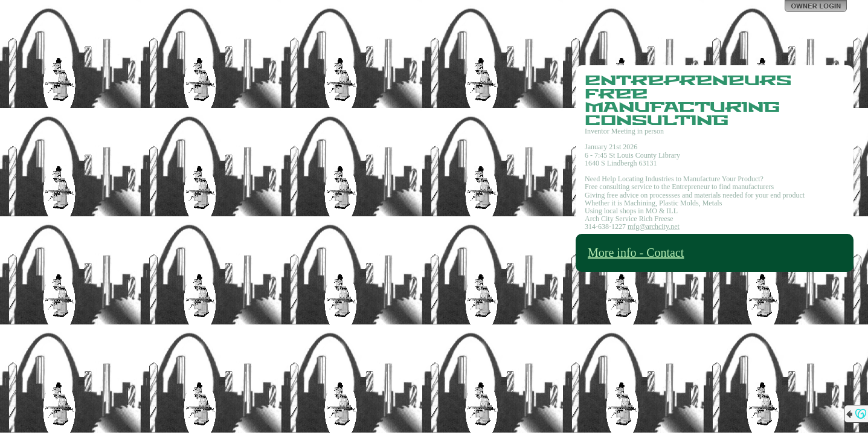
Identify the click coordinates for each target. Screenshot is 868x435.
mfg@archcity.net (654, 227)
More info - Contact (636, 253)
